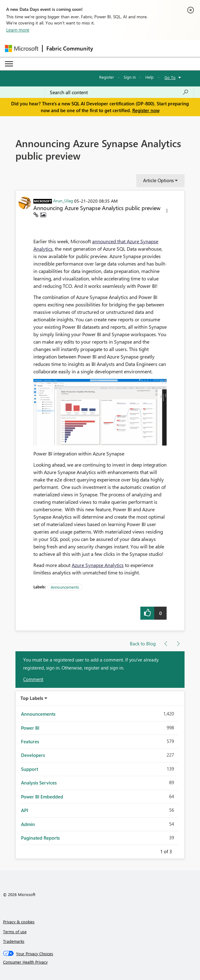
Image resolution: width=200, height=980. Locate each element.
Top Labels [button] (32, 698)
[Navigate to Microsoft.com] (22, 48)
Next (179, 850)
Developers (33, 755)
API (25, 810)
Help (149, 77)
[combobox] (119, 92)
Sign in (130, 77)
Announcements (65, 587)
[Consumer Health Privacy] (100, 962)
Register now (146, 110)
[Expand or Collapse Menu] (9, 64)
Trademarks (14, 941)
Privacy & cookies (19, 922)
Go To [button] (170, 77)
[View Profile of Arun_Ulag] (63, 200)
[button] (167, 212)
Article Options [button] (158, 180)
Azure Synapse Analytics (98, 565)
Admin (28, 824)
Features (30, 741)
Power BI (30, 728)
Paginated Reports (40, 838)
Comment (33, 679)
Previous (153, 850)
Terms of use (15, 932)
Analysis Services (39, 783)
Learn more (18, 30)
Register (107, 77)
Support (30, 769)
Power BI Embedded (42, 797)
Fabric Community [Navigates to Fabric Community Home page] (70, 48)
